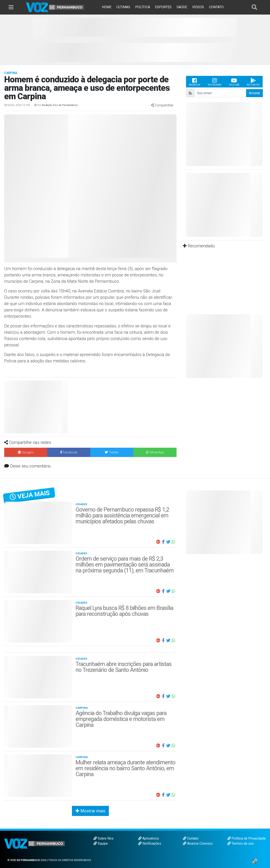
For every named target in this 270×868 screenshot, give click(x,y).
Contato (191, 838)
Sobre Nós (103, 838)
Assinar (254, 93)
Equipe (101, 843)
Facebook (195, 82)
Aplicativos (148, 838)
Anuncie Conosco (198, 843)
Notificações (150, 843)
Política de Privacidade (247, 838)
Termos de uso (241, 843)
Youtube (234, 82)
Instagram (215, 82)
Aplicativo (253, 82)
